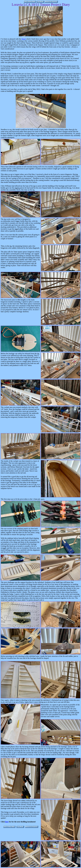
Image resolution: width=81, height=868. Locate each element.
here (7, 822)
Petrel (24, 39)
